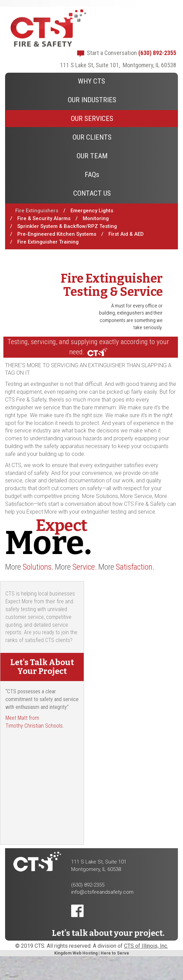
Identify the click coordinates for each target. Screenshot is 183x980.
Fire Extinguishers (37, 211)
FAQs (92, 175)
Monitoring (96, 218)
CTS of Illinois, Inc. (146, 946)
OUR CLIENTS (92, 137)
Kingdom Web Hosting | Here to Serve (92, 953)
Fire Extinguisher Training (48, 242)
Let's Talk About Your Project (42, 667)
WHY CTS (91, 81)
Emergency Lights (92, 211)
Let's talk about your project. (108, 933)
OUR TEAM (92, 156)
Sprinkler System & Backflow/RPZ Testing (67, 226)
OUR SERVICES (92, 119)
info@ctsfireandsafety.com (102, 892)
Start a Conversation (112, 53)
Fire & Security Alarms (44, 218)
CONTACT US (92, 193)
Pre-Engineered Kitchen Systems (57, 234)
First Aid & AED (126, 234)
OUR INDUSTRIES (92, 100)
